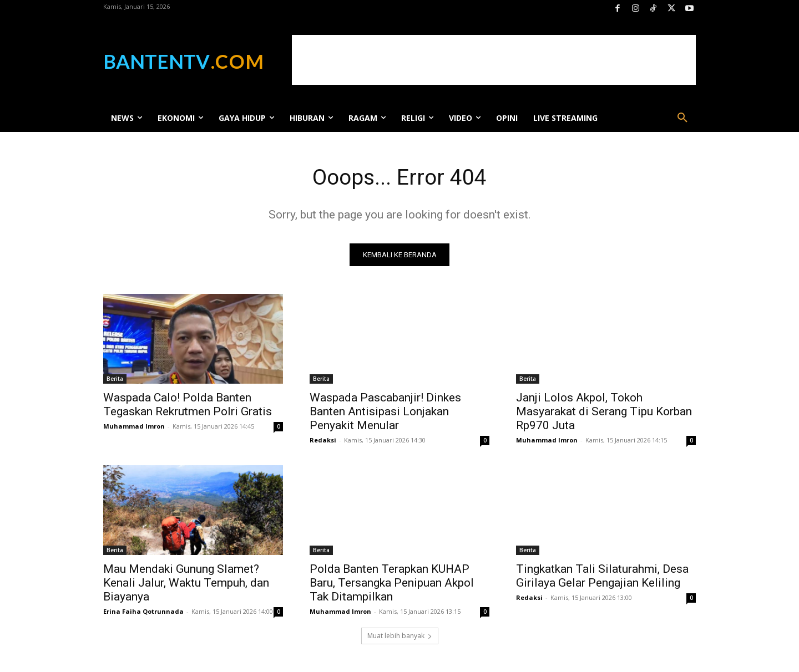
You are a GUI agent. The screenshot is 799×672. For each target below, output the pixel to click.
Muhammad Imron (134, 427)
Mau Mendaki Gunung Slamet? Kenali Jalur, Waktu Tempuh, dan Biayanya (186, 584)
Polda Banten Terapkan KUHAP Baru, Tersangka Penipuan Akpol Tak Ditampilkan (392, 584)
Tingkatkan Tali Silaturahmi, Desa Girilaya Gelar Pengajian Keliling (602, 577)
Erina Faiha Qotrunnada (143, 612)
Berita (115, 380)
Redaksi (323, 441)
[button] (682, 118)
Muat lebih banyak (400, 637)
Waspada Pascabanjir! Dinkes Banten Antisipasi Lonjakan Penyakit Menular (385, 413)
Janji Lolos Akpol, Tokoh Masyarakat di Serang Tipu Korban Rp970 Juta (604, 413)
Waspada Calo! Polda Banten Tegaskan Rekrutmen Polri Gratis (188, 406)
